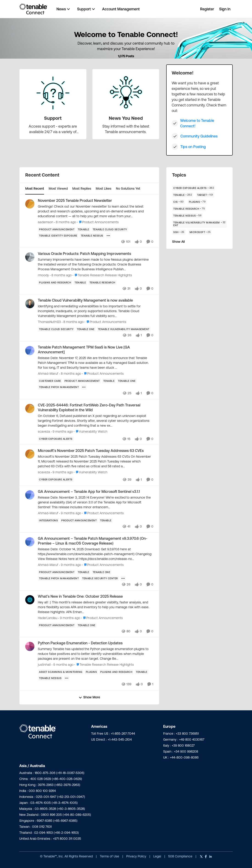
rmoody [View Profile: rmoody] (43, 275)
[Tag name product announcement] (57, 229)
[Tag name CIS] (178, 202)
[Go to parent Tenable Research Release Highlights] (102, 275)
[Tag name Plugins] (91, 672)
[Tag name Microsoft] (200, 232)
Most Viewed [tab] (58, 188)
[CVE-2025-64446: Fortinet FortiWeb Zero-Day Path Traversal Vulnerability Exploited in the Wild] (96, 421)
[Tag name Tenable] (84, 229)
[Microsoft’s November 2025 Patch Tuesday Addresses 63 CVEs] (96, 461)
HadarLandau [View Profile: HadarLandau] (48, 618)
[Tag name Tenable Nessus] (92, 236)
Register (207, 9)
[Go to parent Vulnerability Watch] (91, 431)
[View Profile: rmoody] (30, 257)
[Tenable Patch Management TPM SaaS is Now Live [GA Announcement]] (96, 363)
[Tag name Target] (205, 195)
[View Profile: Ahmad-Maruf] (30, 351)
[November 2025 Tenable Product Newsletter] (96, 211)
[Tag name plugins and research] (55, 282)
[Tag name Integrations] (48, 520)
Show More (89, 697)
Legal (158, 856)
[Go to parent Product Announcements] (98, 222)
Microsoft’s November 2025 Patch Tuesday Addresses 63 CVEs (91, 451)
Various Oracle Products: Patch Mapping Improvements (84, 254)
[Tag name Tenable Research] (102, 282)
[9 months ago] (62, 431)
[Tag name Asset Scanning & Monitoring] (61, 672)
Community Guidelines (199, 136)
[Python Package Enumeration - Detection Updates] (96, 654)
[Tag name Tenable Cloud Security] (110, 229)
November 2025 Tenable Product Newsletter (75, 200)
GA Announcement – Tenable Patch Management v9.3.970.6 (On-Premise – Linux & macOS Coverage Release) (93, 541)
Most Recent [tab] (35, 188)
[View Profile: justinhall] (30, 646)
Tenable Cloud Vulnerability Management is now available (85, 300)
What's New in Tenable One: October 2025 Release (80, 596)
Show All (178, 242)
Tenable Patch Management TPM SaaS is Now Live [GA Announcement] (84, 350)
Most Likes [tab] (104, 188)
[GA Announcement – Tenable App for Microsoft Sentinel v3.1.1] (96, 502)
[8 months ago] (65, 222)
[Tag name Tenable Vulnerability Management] (124, 329)
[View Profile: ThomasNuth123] (30, 304)
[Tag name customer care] (50, 381)
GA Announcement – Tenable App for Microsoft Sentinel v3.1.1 (89, 491)
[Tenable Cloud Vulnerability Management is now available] (96, 311)
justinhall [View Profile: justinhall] (44, 665)
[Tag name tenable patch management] (59, 387)
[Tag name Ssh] (179, 232)
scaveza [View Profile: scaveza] (44, 431)
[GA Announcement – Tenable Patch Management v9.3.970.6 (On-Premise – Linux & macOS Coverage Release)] (96, 554)
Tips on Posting (193, 147)
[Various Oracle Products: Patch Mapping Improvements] (96, 264)
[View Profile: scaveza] (30, 408)
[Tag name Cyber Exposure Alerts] (56, 439)
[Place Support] (53, 118)
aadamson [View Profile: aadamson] (46, 222)
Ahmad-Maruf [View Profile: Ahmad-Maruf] (48, 374)
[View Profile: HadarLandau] (30, 600)
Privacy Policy (137, 856)
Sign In (225, 9)
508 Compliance (181, 856)
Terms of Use (109, 856)
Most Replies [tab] (82, 188)
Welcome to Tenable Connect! (197, 123)
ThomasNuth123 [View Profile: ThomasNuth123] (49, 322)
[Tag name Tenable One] (86, 329)
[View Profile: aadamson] (30, 204)
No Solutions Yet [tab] (128, 188)
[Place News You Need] (126, 118)
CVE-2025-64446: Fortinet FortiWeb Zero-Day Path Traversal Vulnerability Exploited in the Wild (89, 407)
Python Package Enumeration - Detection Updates (80, 643)
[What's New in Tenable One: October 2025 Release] (96, 607)
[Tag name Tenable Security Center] (100, 578)
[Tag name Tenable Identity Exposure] (58, 236)
